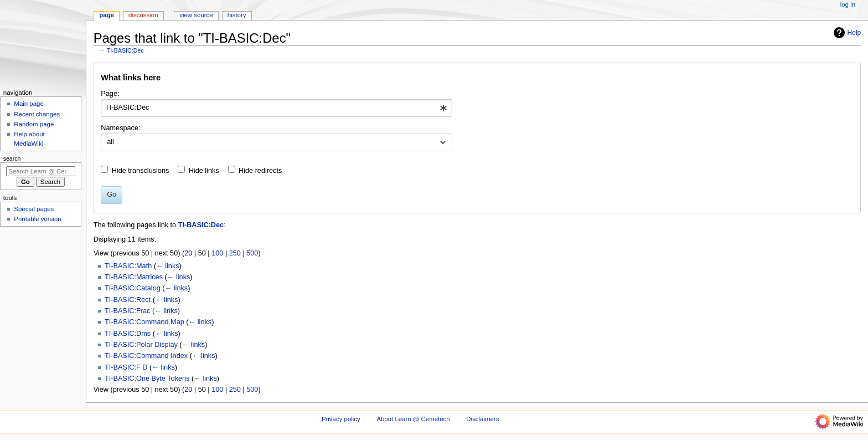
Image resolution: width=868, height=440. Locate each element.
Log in (848, 4)
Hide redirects (260, 171)
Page (107, 15)
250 (235, 253)
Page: (110, 94)
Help (846, 33)
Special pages (34, 209)
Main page (29, 104)
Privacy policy (341, 419)
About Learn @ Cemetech (413, 419)
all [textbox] (110, 142)
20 (188, 253)
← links (168, 266)
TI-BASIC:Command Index (146, 356)
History (237, 15)
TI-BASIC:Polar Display (141, 345)
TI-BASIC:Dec (125, 50)
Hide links (204, 171)
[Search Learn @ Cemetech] (41, 171)
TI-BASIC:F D (126, 367)
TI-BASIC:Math (128, 266)
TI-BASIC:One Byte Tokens (147, 378)
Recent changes (37, 114)
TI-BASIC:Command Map (144, 322)
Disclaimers (482, 419)
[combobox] (277, 108)
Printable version (37, 219)
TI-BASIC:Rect (128, 300)
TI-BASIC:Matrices (134, 277)
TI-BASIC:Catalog (133, 288)
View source (196, 15)
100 (217, 253)
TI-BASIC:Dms (128, 334)
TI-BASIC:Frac (127, 311)
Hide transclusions (141, 171)
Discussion (143, 15)
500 (252, 253)
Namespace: (120, 128)
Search (12, 158)
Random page (34, 124)
